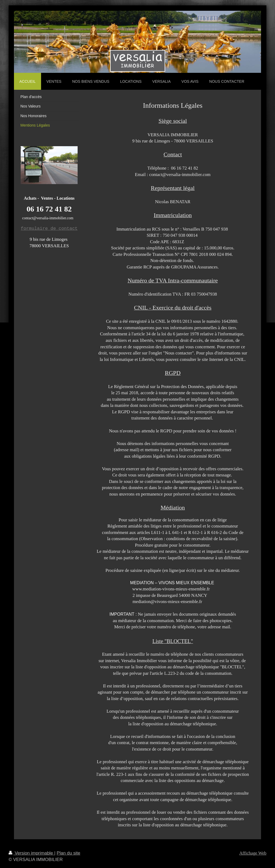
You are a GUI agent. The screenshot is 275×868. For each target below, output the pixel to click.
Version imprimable (31, 853)
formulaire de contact (49, 229)
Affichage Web (253, 853)
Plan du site (68, 853)
